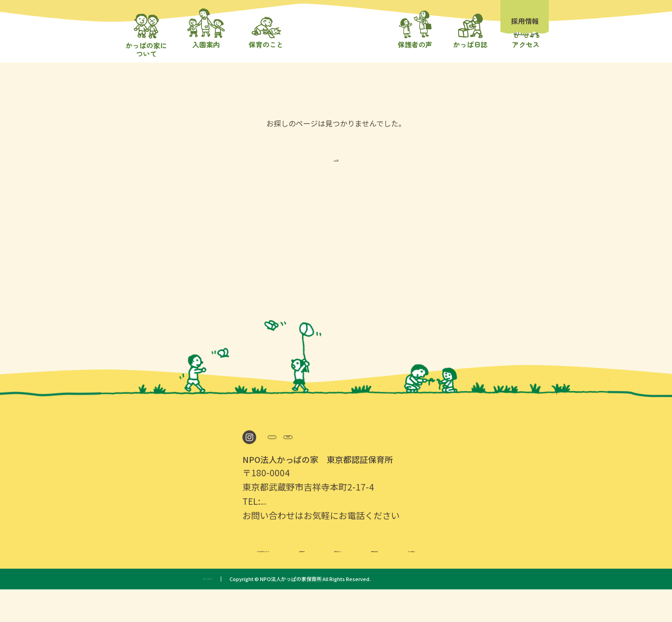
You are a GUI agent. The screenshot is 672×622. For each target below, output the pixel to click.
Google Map (300, 466)
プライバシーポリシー (229, 612)
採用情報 (525, 21)
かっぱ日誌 (491, 581)
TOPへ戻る (336, 184)
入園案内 (281, 581)
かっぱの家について (198, 581)
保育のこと (348, 581)
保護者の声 (419, 581)
